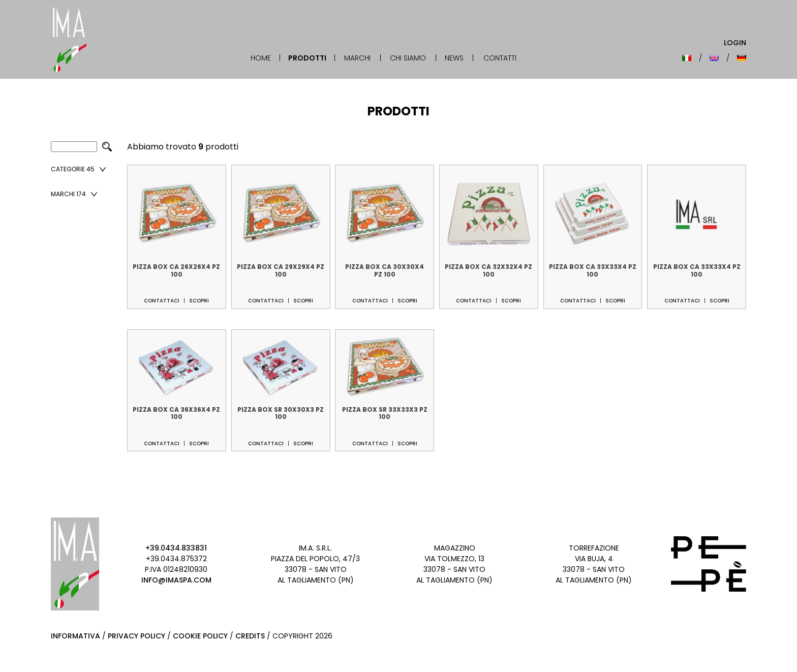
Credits (250, 636)
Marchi (357, 58)
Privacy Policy (136, 636)
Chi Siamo (408, 58)
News (454, 58)
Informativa (75, 636)
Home (261, 58)
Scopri (199, 301)
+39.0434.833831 (176, 548)
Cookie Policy (200, 636)
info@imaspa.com (176, 580)
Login (735, 43)
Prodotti (307, 58)
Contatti (500, 58)
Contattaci (162, 301)
